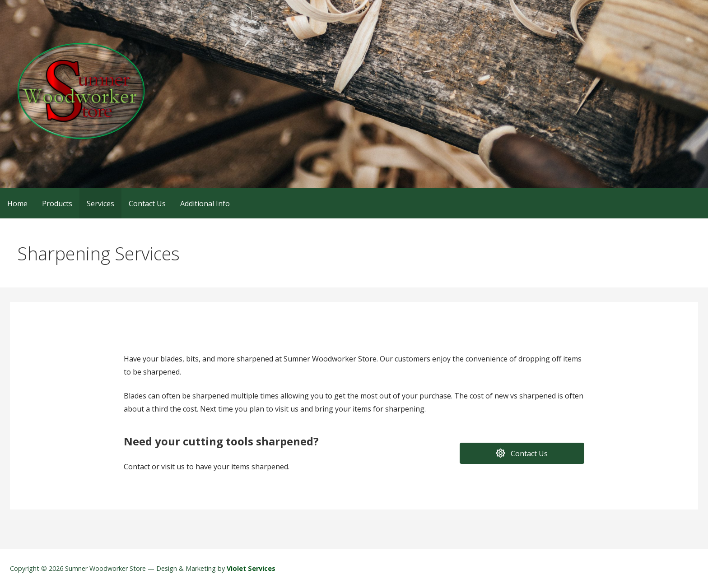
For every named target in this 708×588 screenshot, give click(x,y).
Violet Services (251, 568)
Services (100, 204)
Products (57, 204)
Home (17, 204)
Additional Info (205, 204)
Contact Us (147, 204)
